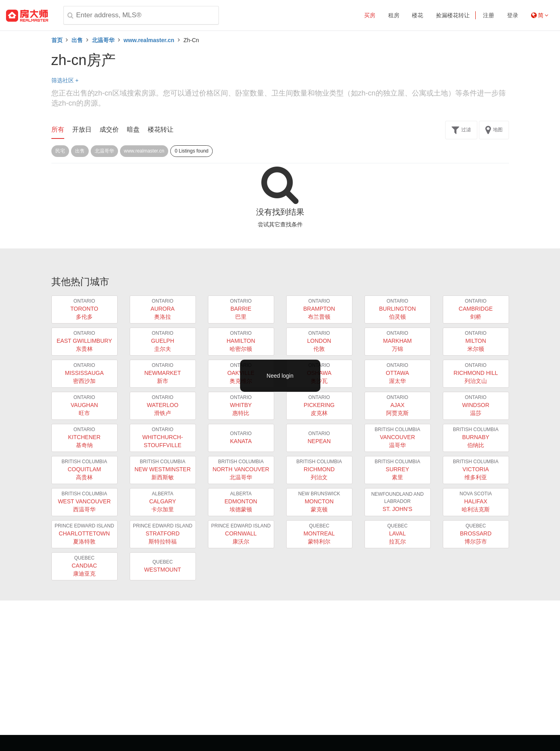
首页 (57, 40)
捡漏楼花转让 (453, 15)
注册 (489, 15)
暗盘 (133, 129)
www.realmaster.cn (149, 40)
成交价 (109, 129)
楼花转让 (161, 129)
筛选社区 (65, 80)
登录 (513, 15)
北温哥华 (103, 40)
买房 (370, 15)
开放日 (82, 129)
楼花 (417, 15)
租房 (394, 15)
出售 (77, 40)
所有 (58, 129)
